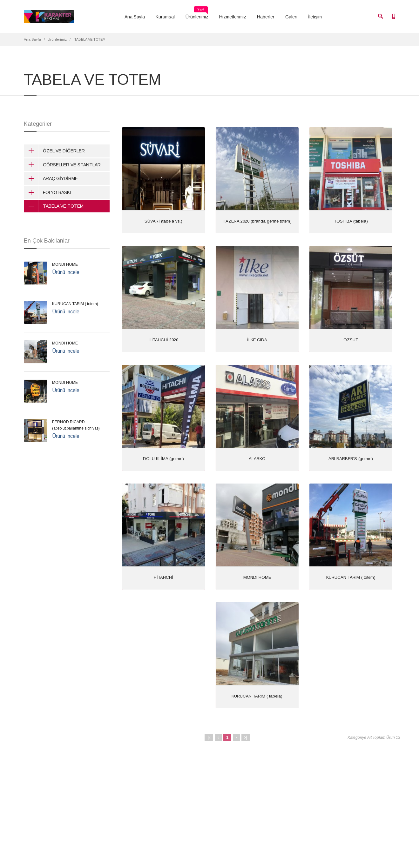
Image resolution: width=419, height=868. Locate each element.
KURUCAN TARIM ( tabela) (257, 696)
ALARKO (257, 459)
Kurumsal (165, 17)
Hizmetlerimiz (233, 17)
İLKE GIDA (257, 340)
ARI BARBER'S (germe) (351, 459)
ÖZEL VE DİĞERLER (54, 151)
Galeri (291, 17)
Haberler (266, 17)
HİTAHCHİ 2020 (163, 340)
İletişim (315, 17)
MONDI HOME (257, 577)
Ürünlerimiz (197, 15)
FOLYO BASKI (47, 192)
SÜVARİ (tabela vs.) (163, 221)
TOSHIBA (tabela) (351, 221)
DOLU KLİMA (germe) (163, 459)
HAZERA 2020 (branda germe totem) (257, 221)
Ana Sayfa (135, 17)
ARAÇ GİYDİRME (51, 178)
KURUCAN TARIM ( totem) (351, 577)
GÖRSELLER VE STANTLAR (62, 165)
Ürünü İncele (66, 272)
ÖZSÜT (351, 340)
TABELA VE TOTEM (54, 206)
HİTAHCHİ (163, 577)
